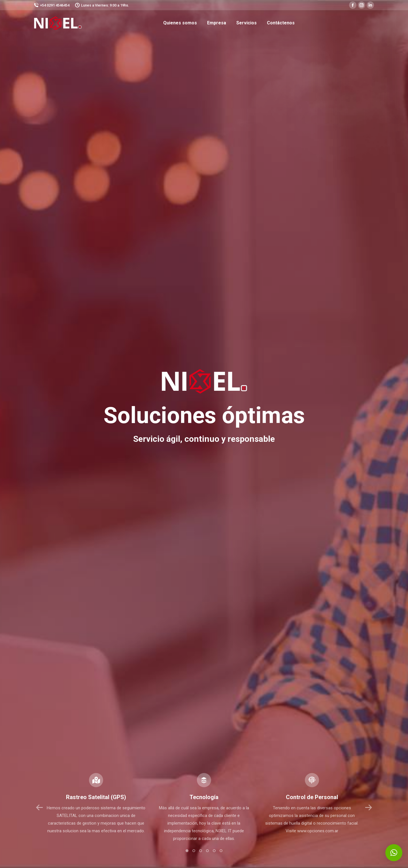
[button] (187, 851)
